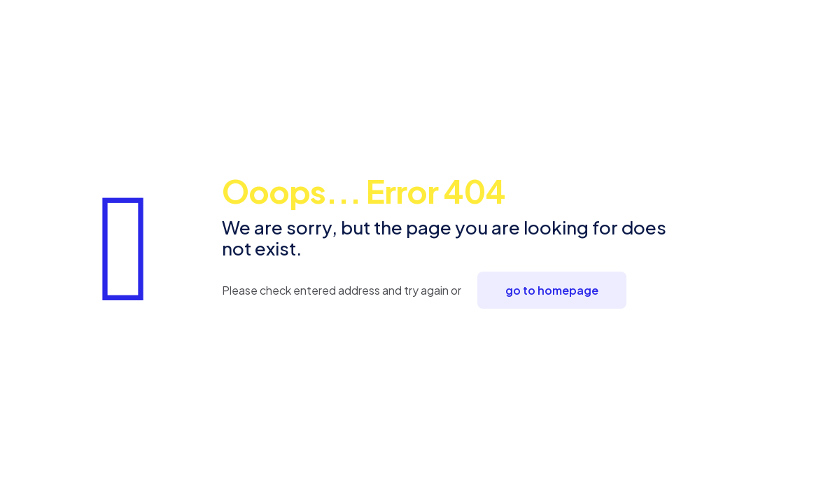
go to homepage (552, 290)
